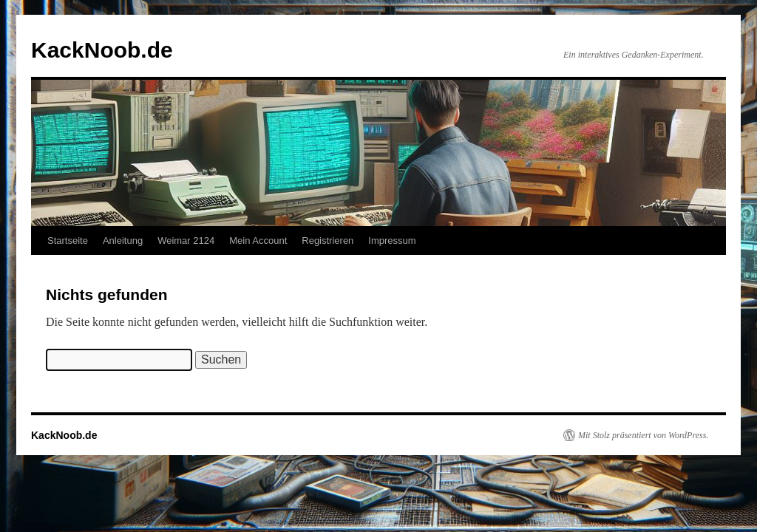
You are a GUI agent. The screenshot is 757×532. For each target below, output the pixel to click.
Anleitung (123, 241)
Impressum (392, 241)
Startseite (68, 241)
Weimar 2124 (186, 241)
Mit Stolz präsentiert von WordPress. (643, 435)
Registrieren (327, 241)
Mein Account (258, 241)
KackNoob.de (102, 50)
